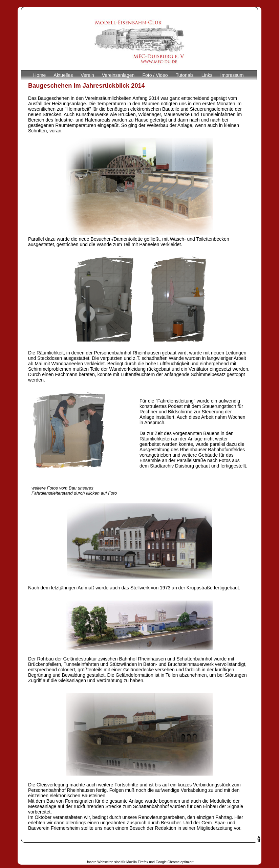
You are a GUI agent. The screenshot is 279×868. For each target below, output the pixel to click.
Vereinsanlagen (118, 75)
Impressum (232, 75)
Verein (87, 75)
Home (39, 75)
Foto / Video (155, 75)
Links (207, 75)
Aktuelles (63, 75)
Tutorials (185, 75)
